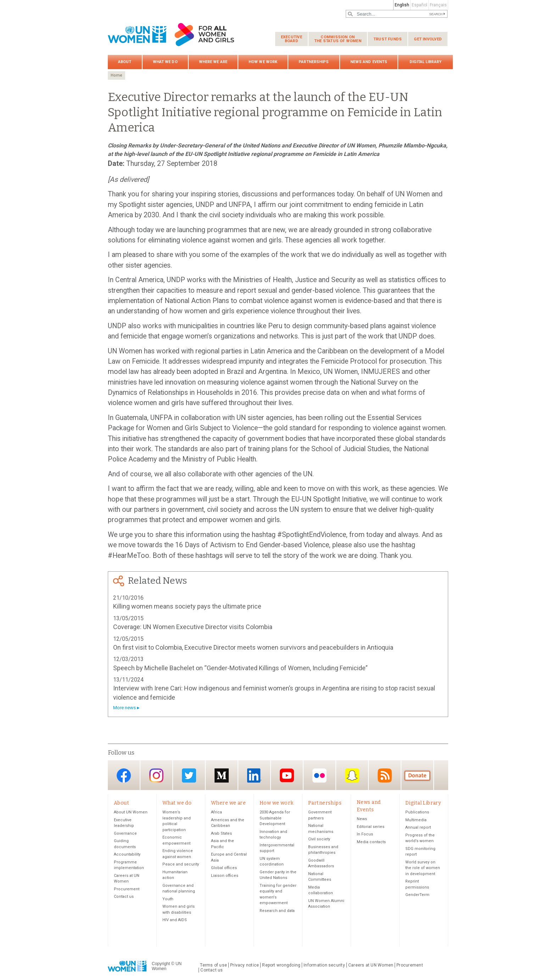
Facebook (124, 776)
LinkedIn (254, 776)
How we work (263, 62)
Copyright (161, 964)
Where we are (213, 62)
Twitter (189, 776)
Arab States (221, 833)
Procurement (127, 889)
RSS (385, 776)
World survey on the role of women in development (423, 868)
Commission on (338, 39)
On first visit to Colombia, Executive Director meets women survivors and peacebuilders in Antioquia (253, 647)
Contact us (124, 897)
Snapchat (352, 776)
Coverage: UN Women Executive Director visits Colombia (193, 627)
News (362, 819)
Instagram (156, 776)
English (402, 5)
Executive (291, 39)
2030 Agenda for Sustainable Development (275, 818)
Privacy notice (244, 965)
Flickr (319, 776)
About (125, 62)
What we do (165, 62)
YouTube (287, 776)
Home (116, 75)
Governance (125, 833)
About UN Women (131, 813)
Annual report (418, 828)
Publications (417, 813)
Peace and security (181, 865)
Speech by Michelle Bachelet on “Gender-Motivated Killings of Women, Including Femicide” (240, 668)
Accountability (127, 855)
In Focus (365, 835)
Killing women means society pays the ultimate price (187, 606)
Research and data (277, 911)
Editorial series (371, 827)
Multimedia (416, 820)
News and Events (369, 62)
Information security (324, 965)
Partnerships (314, 62)
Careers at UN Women (371, 965)
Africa (216, 813)
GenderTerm (417, 895)
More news (124, 708)
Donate (417, 776)
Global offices (224, 868)
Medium (222, 776)
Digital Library (426, 62)
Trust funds (388, 39)
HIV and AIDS (175, 920)
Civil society (319, 839)
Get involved (428, 39)
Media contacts (371, 842)
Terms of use (213, 965)
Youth (168, 899)
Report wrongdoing (281, 965)
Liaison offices (225, 876)
